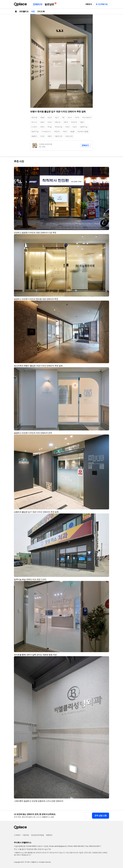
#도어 (70, 117)
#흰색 (66, 122)
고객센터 (17, 835)
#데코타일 (58, 127)
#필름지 (34, 136)
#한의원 (34, 117)
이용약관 (26, 835)
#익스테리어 (87, 117)
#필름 (72, 131)
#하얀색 (74, 122)
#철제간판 (58, 136)
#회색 (42, 127)
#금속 (75, 127)
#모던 (50, 122)
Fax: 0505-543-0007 (93, 846)
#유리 (65, 131)
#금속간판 (69, 136)
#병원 (42, 117)
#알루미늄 (84, 127)
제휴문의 (89, 4)
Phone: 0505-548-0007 (76, 846)
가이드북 (41, 11)
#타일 (50, 127)
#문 (63, 117)
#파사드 (34, 122)
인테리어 (37, 4)
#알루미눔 (35, 131)
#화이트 (58, 122)
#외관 (50, 117)
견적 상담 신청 (101, 816)
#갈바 (42, 122)
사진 (33, 11)
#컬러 (82, 122)
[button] (106, 170)
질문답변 (50, 4)
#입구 (57, 117)
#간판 (42, 136)
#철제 (50, 136)
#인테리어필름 (83, 131)
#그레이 (34, 127)
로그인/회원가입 (102, 4)
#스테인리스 (46, 131)
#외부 (77, 117)
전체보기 (85, 145)
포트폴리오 (24, 11)
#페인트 (57, 131)
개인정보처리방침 (37, 835)
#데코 (67, 127)
